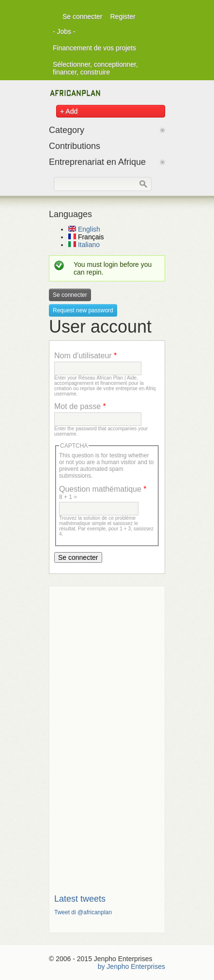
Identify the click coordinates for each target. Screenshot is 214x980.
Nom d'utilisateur (85, 356)
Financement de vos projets (94, 48)
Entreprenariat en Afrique (97, 162)
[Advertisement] (107, 736)
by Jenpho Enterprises (131, 966)
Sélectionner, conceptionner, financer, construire (95, 68)
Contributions (75, 146)
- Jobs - (64, 31)
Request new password (83, 310)
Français (86, 237)
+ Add (69, 111)
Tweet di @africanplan (83, 912)
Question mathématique (103, 489)
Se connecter (83, 16)
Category (67, 130)
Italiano (84, 245)
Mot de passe (80, 406)
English (84, 229)
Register (123, 16)
